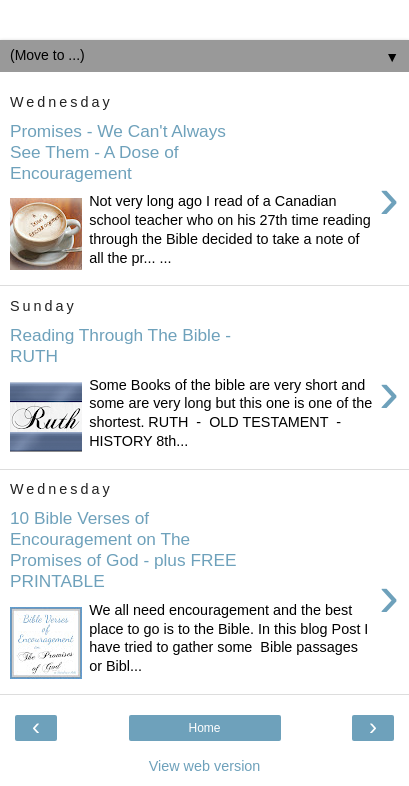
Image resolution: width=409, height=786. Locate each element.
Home (204, 728)
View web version (205, 766)
